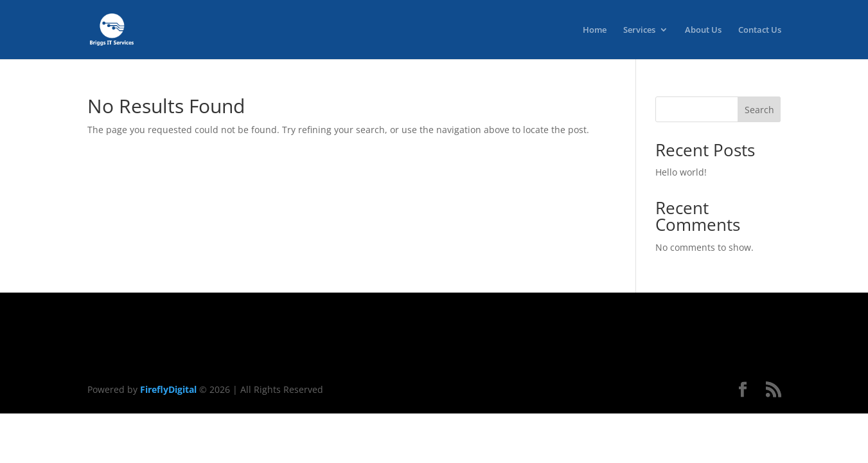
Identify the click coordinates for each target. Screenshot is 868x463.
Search (759, 110)
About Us (703, 30)
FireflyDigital (168, 389)
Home (595, 30)
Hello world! (681, 172)
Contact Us (760, 30)
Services (639, 30)
